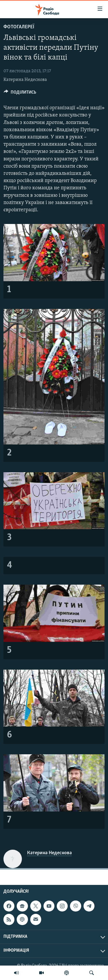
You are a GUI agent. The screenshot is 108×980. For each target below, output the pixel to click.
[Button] (20, 94)
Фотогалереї (19, 27)
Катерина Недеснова (25, 80)
